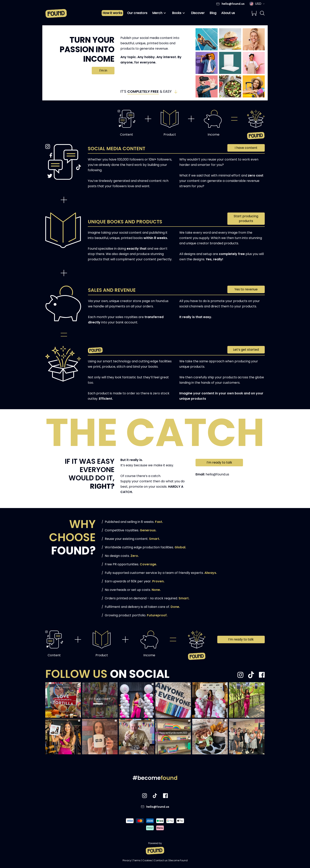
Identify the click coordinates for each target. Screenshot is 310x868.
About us (228, 13)
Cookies (147, 860)
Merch (160, 13)
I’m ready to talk (219, 462)
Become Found (178, 860)
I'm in (103, 70)
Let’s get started (246, 350)
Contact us (161, 860)
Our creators (137, 13)
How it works (112, 13)
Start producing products (246, 219)
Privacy (127, 860)
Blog (213, 13)
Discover (198, 13)
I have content (246, 148)
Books (179, 13)
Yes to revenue (246, 289)
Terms (137, 860)
